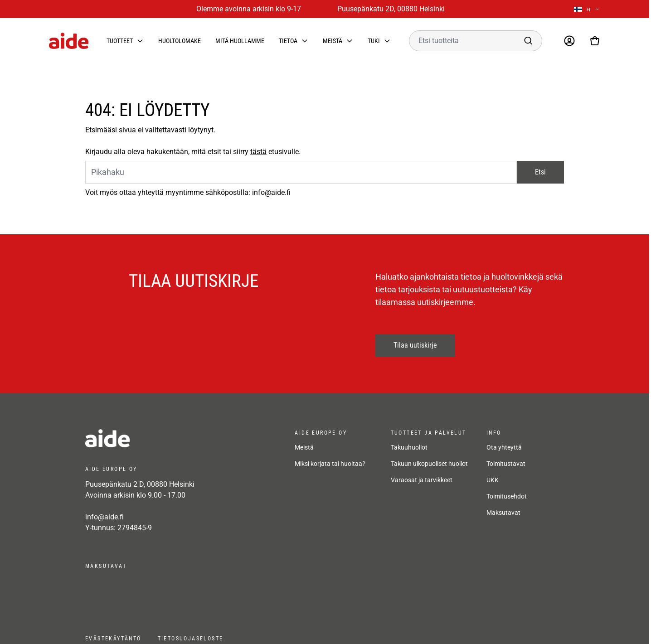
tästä (258, 152)
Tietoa (288, 41)
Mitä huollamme (240, 41)
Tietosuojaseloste (191, 639)
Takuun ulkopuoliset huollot (429, 464)
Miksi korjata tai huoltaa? (330, 464)
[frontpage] (167, 438)
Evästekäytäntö (113, 639)
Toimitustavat (506, 464)
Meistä (333, 41)
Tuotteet (120, 41)
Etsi (540, 172)
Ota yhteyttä (504, 447)
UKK (493, 480)
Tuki (374, 41)
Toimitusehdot (507, 496)
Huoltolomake (180, 41)
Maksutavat (503, 513)
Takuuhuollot (409, 447)
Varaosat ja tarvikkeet (422, 480)
